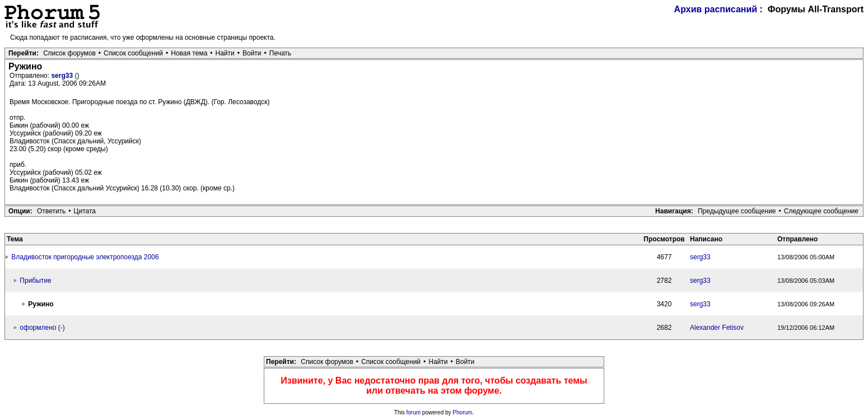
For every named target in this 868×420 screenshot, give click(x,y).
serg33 (63, 76)
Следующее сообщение (821, 211)
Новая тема (189, 53)
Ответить (51, 211)
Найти (225, 53)
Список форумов (69, 53)
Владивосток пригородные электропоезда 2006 (85, 257)
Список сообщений (133, 53)
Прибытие (35, 281)
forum (414, 412)
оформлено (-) (42, 328)
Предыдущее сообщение (737, 211)
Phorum (462, 412)
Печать (280, 53)
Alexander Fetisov (717, 328)
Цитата (85, 211)
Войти (252, 53)
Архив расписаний (716, 9)
